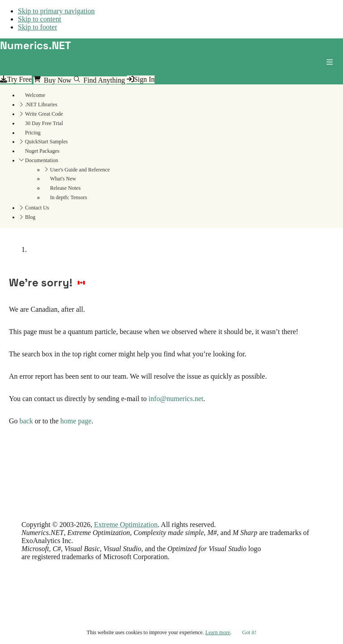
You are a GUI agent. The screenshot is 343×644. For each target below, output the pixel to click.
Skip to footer (38, 27)
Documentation (42, 160)
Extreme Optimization (126, 525)
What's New (63, 179)
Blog (30, 217)
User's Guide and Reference (80, 170)
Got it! (249, 632)
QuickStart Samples (46, 142)
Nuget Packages (42, 151)
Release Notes (65, 188)
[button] (331, 64)
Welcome (35, 95)
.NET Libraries (41, 105)
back (26, 421)
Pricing (33, 133)
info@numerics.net (176, 399)
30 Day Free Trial (44, 123)
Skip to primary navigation (56, 11)
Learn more (218, 632)
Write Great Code (44, 114)
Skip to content (40, 19)
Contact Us (37, 208)
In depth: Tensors (69, 197)
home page (76, 421)
